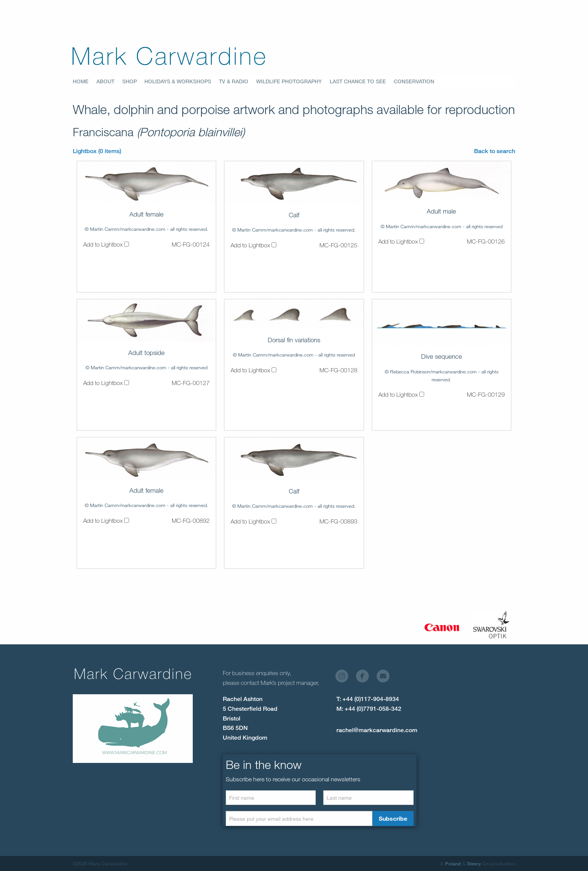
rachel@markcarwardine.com (377, 730)
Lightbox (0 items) (97, 151)
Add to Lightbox (106, 244)
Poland (453, 863)
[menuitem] (85, 82)
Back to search (495, 151)
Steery (474, 863)
